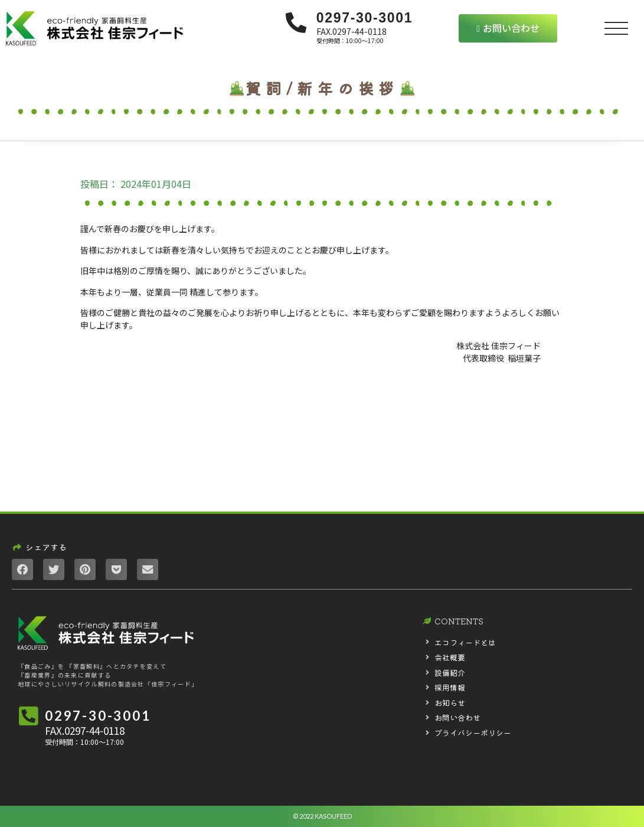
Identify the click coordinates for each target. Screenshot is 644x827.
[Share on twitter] (54, 569)
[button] (508, 28)
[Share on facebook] (22, 569)
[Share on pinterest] (85, 569)
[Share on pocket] (116, 569)
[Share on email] (148, 569)
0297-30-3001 (365, 18)
